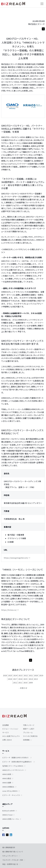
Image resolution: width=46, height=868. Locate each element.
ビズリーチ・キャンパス (11, 795)
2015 (25, 679)
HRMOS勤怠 (7, 778)
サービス (6, 732)
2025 (10, 675)
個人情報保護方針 (9, 847)
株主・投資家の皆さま (10, 864)
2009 (31, 683)
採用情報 (26, 740)
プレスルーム (28, 732)
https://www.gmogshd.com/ (16, 558)
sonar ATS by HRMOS (10, 791)
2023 (20, 675)
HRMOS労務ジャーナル (11, 819)
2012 (15, 683)
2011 (20, 683)
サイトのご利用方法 (30, 736)
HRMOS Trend (7, 815)
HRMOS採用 (7, 774)
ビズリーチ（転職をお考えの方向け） (16, 758)
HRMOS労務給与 (8, 787)
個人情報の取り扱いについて (13, 852)
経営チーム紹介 (29, 729)
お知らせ (24, 688)
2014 (31, 679)
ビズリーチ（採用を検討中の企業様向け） (17, 762)
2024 (15, 675)
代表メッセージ (29, 725)
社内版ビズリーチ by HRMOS (13, 766)
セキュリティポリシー (10, 856)
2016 (20, 679)
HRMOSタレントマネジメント (13, 770)
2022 (26, 675)
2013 (36, 679)
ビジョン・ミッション (10, 729)
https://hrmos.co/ (9, 610)
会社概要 (6, 725)
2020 (36, 675)
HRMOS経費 (7, 783)
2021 (31, 675)
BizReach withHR (8, 811)
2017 (15, 679)
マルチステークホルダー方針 (13, 860)
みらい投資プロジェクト (11, 736)
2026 (5, 675)
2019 (41, 675)
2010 (25, 683)
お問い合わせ (7, 740)
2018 (10, 679)
